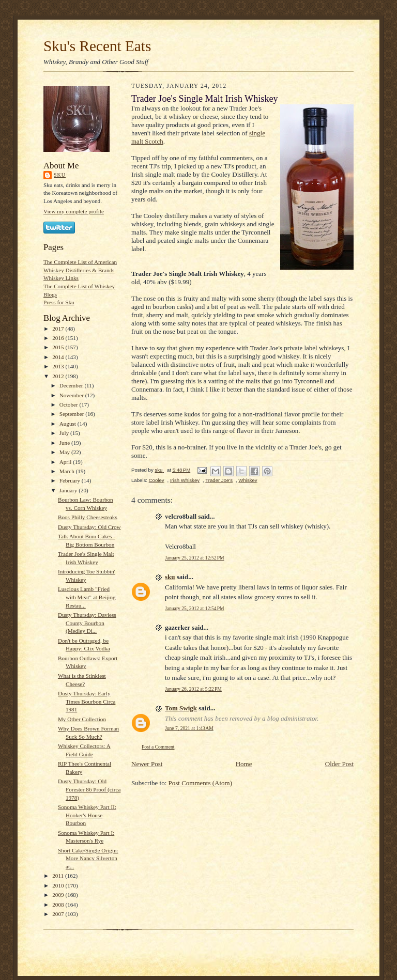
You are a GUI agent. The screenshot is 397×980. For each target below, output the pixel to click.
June (65, 443)
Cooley (157, 480)
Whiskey (248, 480)
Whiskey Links (61, 278)
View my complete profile (74, 211)
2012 (59, 376)
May (65, 452)
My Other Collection (82, 719)
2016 (59, 338)
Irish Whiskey (185, 480)
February (71, 480)
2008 (59, 905)
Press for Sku (59, 302)
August (68, 424)
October (70, 405)
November (72, 395)
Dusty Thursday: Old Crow (89, 527)
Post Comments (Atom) (201, 783)
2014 (59, 357)
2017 (59, 329)
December (72, 385)
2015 (59, 347)
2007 (59, 914)
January (69, 490)
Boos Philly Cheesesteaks (88, 517)
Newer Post (147, 764)
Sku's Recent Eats (97, 46)
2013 (59, 366)
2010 (59, 885)
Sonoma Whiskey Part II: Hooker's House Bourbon (87, 815)
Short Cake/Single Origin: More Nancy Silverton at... (88, 858)
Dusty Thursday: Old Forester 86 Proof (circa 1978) (89, 789)
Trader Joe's (219, 480)
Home (244, 764)
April (66, 462)
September (73, 414)
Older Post (339, 764)
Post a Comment (158, 747)
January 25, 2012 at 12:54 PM (195, 608)
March (68, 471)
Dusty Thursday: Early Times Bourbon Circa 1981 (87, 701)
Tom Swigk (181, 708)
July (65, 433)
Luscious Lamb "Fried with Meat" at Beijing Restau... (87, 597)
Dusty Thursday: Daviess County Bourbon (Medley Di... (87, 623)
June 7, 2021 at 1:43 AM (189, 728)
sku (60, 175)
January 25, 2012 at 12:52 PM (195, 558)
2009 (59, 895)
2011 (59, 876)
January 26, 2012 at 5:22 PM (193, 689)
